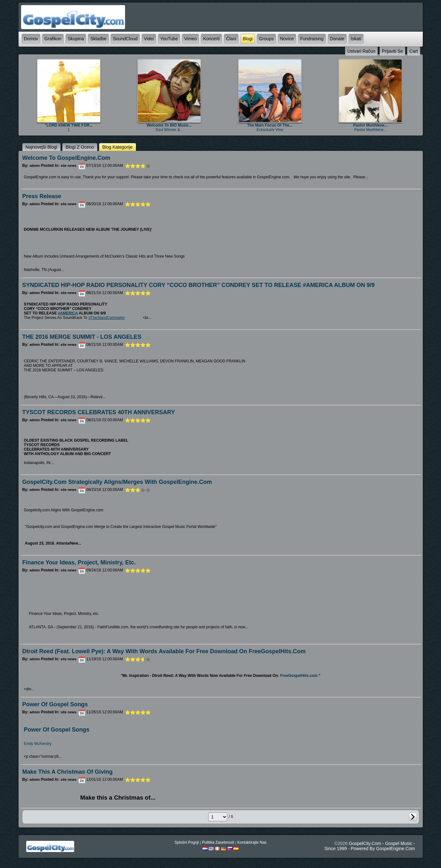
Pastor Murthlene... (370, 125)
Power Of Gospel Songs (57, 730)
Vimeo (190, 39)
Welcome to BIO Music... (169, 125)
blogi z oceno (80, 147)
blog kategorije (118, 147)
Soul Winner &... (169, 130)
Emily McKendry (38, 744)
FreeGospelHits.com (299, 676)
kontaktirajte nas (252, 842)
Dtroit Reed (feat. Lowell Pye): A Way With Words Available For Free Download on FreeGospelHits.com (164, 651)
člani (231, 39)
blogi (248, 39)
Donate (337, 39)
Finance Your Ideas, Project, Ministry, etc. (79, 562)
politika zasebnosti (218, 842)
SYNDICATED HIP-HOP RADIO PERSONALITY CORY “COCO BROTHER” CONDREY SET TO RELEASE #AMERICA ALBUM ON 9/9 (199, 285)
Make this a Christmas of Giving (68, 772)
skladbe (98, 39)
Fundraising (312, 39)
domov (31, 39)
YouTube (169, 39)
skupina (76, 39)
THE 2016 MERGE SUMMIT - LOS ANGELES (82, 337)
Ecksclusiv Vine (270, 130)
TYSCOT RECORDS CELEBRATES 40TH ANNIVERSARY (99, 412)
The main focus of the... (270, 125)
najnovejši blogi (42, 147)
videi (149, 39)
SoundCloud (125, 39)
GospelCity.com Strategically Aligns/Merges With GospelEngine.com (117, 482)
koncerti (211, 39)
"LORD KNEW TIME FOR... (69, 125)
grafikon (53, 39)
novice (287, 39)
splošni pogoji (187, 842)
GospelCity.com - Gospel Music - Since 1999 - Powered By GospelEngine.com (370, 846)
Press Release (42, 196)
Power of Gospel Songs (55, 704)
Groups (266, 39)
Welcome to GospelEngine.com (66, 158)
